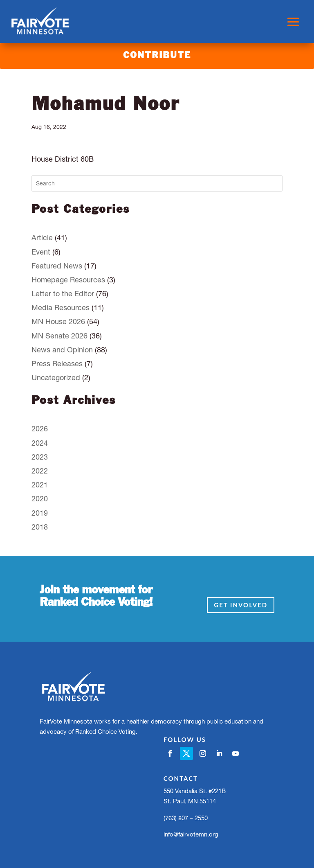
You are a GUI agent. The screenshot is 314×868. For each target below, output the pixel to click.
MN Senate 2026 (59, 336)
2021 (40, 485)
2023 (40, 457)
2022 (40, 471)
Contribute (157, 56)
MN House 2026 (58, 321)
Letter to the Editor (63, 294)
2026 (40, 429)
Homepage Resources (68, 280)
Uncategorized (56, 378)
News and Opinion (62, 350)
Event (41, 252)
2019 (40, 513)
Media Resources (61, 308)
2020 (40, 499)
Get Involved (241, 605)
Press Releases (57, 364)
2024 (40, 443)
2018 (40, 527)
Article (42, 238)
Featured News (57, 266)
